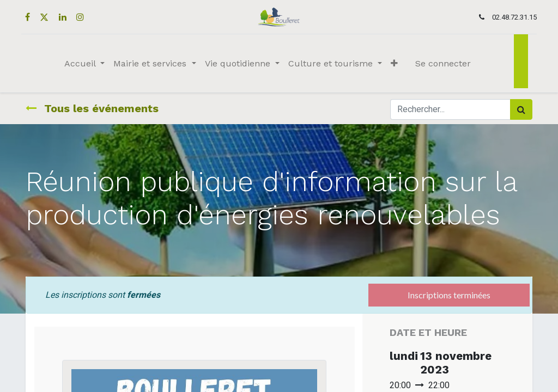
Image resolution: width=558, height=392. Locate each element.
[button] (394, 64)
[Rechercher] (521, 109)
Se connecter (443, 63)
